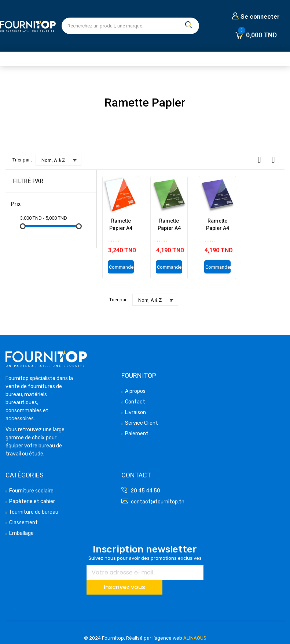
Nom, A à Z (60, 160)
